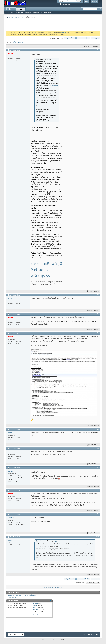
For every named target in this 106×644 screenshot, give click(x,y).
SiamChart (87, 634)
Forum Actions (37, 12)
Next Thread (59, 587)
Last (97, 38)
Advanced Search (95, 12)
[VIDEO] (35, 610)
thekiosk (25, 595)
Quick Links (47, 12)
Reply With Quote (93, 291)
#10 (98, 537)
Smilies (35, 606)
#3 (98, 314)
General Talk (19, 17)
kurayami (16, 595)
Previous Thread (49, 587)
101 (88, 38)
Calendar (21, 12)
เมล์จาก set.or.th (18, 42)
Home (11, 9)
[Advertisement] (53, 24)
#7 (98, 468)
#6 (98, 448)
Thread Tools (87, 46)
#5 (98, 429)
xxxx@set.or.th (53, 86)
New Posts (10, 12)
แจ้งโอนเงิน (32, 595)
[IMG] (35, 608)
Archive (93, 634)
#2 (98, 295)
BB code (35, 603)
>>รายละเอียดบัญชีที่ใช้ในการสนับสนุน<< (46, 270)
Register (95, 2)
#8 (98, 490)
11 (82, 38)
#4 (98, 333)
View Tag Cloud (12, 597)
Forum (21, 9)
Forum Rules (37, 615)
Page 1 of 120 (70, 38)
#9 (98, 514)
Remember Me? (65, 4)
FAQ (16, 12)
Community (28, 12)
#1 (98, 50)
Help (87, 2)
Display (95, 46)
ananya (10, 595)
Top (98, 583)
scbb (20, 595)
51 (85, 38)
